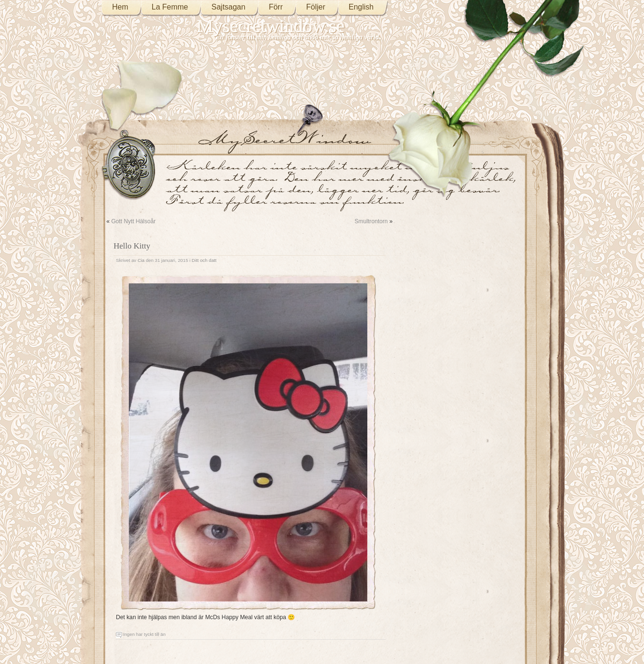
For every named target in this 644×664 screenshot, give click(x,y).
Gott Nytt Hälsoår (133, 221)
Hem (120, 7)
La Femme (170, 7)
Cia (141, 260)
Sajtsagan (228, 7)
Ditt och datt (204, 260)
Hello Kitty (132, 246)
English (361, 7)
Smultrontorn (371, 221)
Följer (316, 7)
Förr (275, 7)
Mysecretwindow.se (271, 26)
